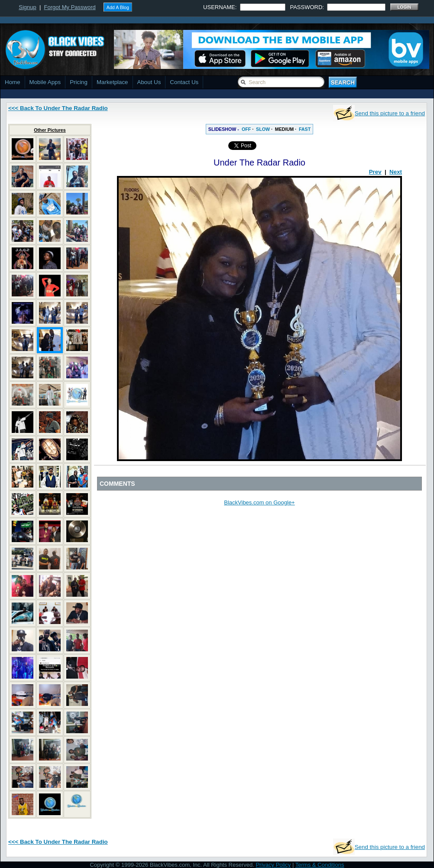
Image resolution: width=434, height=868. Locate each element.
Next (396, 172)
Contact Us (184, 82)
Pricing (79, 82)
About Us (149, 82)
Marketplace (112, 82)
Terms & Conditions (320, 865)
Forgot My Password (70, 7)
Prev (375, 172)
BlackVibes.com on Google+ (259, 502)
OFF (246, 129)
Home (13, 82)
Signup (27, 7)
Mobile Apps (45, 82)
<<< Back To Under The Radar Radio (58, 108)
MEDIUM (284, 129)
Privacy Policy (273, 865)
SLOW (263, 129)
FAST (305, 129)
